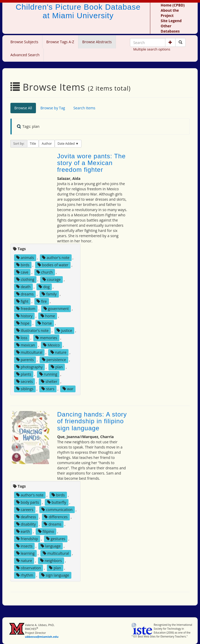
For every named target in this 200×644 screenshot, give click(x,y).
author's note (56, 258)
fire (42, 301)
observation (29, 568)
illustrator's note (32, 330)
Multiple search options (152, 49)
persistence (54, 360)
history (24, 316)
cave (22, 272)
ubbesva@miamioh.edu (42, 637)
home (48, 316)
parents (25, 360)
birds (23, 265)
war (68, 389)
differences (56, 517)
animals (25, 258)
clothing (25, 279)
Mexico (51, 345)
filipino (46, 531)
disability (26, 524)
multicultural (29, 352)
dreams (25, 294)
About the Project (170, 13)
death (23, 287)
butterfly (57, 502)
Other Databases (170, 29)
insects (24, 546)
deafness (26, 517)
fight (22, 301)
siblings (25, 389)
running (48, 374)
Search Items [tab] (84, 108)
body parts (28, 502)
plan (57, 367)
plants (24, 374)
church (45, 272)
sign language (55, 575)
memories (46, 338)
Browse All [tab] (23, 108)
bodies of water (53, 265)
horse (45, 323)
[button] (170, 42)
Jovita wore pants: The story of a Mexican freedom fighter (92, 163)
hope (23, 323)
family (49, 294)
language (51, 546)
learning (25, 553)
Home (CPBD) (173, 5)
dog (44, 287)
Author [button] (47, 144)
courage (52, 279)
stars (48, 389)
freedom (26, 309)
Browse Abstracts (97, 42)
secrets (24, 381)
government (56, 309)
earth (23, 531)
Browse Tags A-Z (60, 42)
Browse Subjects (24, 42)
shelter (49, 381)
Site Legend (171, 21)
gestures (56, 539)
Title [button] (33, 144)
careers (25, 510)
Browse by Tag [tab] (53, 108)
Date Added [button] (67, 144)
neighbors (51, 561)
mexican (26, 345)
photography (29, 367)
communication (57, 510)
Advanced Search (25, 55)
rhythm (25, 575)
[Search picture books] (180, 42)
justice (64, 330)
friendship (27, 539)
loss (22, 338)
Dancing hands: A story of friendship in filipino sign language (92, 421)
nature (58, 352)
